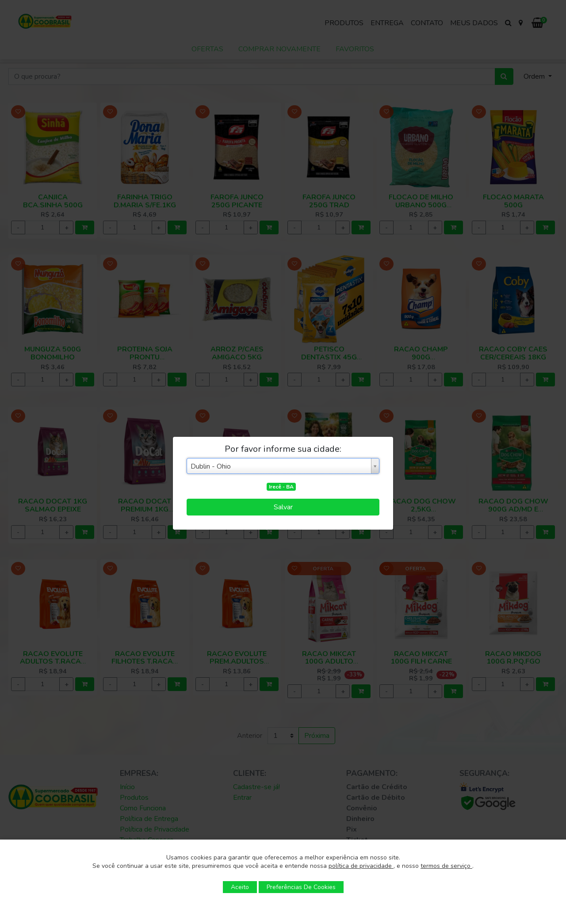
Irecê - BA (281, 487)
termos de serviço (446, 866)
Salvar (283, 507)
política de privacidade (361, 866)
